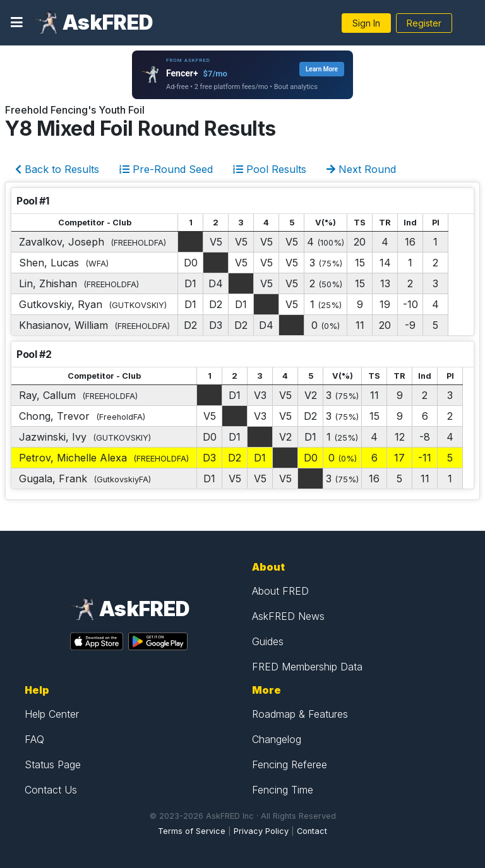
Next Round (361, 169)
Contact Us (51, 790)
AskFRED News (288, 616)
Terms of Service (192, 831)
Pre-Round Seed (166, 169)
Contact (312, 831)
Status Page (53, 764)
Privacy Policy (261, 831)
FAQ (34, 739)
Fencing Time (283, 790)
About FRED (280, 591)
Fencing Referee (290, 764)
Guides (268, 641)
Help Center (52, 714)
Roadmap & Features (300, 714)
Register (424, 23)
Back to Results (57, 169)
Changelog (277, 739)
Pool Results (270, 169)
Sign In (366, 23)
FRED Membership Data (307, 667)
